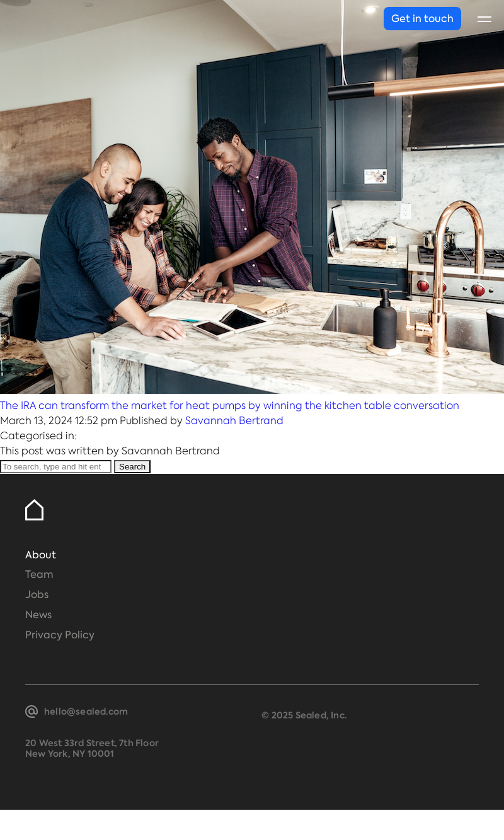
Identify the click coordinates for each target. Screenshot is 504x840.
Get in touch (422, 19)
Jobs (37, 595)
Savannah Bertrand (234, 421)
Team (39, 574)
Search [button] (132, 467)
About (41, 555)
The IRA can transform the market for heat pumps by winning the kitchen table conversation (230, 406)
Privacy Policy (60, 635)
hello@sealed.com (86, 711)
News (38, 615)
